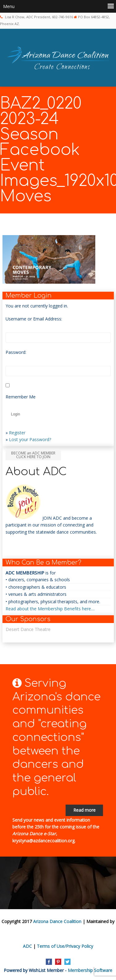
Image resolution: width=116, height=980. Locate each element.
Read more (84, 810)
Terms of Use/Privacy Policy (65, 946)
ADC (27, 946)
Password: (16, 352)
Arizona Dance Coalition (57, 921)
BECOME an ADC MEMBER (33, 455)
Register (17, 433)
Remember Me (21, 397)
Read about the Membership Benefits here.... (50, 609)
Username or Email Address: (34, 319)
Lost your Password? (30, 439)
